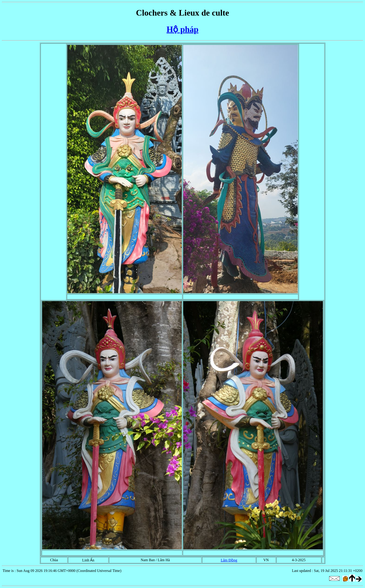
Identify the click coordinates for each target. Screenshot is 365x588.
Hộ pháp (182, 29)
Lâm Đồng (229, 560)
